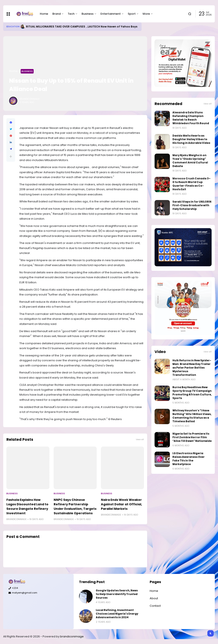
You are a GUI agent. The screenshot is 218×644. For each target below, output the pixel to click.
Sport (132, 14)
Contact (155, 606)
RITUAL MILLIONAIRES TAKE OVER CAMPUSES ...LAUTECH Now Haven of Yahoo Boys (82, 27)
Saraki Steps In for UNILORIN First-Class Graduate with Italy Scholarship (192, 205)
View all (140, 439)
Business (87, 14)
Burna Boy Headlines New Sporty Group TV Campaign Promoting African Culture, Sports (192, 393)
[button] (11, 156)
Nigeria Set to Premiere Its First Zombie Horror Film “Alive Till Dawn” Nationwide (192, 437)
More (146, 14)
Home (44, 14)
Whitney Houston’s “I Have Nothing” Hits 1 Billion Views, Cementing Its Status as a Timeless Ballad (192, 416)
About (154, 598)
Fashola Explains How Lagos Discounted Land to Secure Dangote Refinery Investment (27, 506)
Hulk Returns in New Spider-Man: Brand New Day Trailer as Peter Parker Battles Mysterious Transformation (192, 368)
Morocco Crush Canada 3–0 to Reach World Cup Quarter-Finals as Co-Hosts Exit (191, 184)
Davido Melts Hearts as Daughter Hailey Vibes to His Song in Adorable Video (191, 139)
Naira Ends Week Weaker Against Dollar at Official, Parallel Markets (121, 504)
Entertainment (111, 14)
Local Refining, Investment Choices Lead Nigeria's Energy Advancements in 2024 (117, 614)
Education (13, 27)
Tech (71, 14)
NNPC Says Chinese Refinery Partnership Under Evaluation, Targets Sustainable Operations (75, 506)
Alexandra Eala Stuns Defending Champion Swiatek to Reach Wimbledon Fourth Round (191, 118)
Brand (57, 14)
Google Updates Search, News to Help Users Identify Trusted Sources (117, 594)
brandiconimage (72, 636)
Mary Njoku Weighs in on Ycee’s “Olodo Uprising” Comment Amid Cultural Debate (190, 161)
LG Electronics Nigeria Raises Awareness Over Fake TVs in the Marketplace (189, 459)
